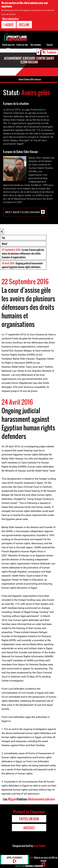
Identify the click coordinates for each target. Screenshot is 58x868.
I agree (9, 25)
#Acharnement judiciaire (42, 799)
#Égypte (12, 799)
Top (3, 238)
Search (50, 45)
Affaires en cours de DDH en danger (44, 859)
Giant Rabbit (40, 846)
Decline (24, 25)
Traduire (52, 52)
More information (11, 19)
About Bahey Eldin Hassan (30, 79)
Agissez (29, 828)
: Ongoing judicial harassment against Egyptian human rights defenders (22, 265)
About (4, 244)
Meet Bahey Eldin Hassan (22, 212)
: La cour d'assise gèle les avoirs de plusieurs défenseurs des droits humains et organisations (23, 253)
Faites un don (22, 45)
